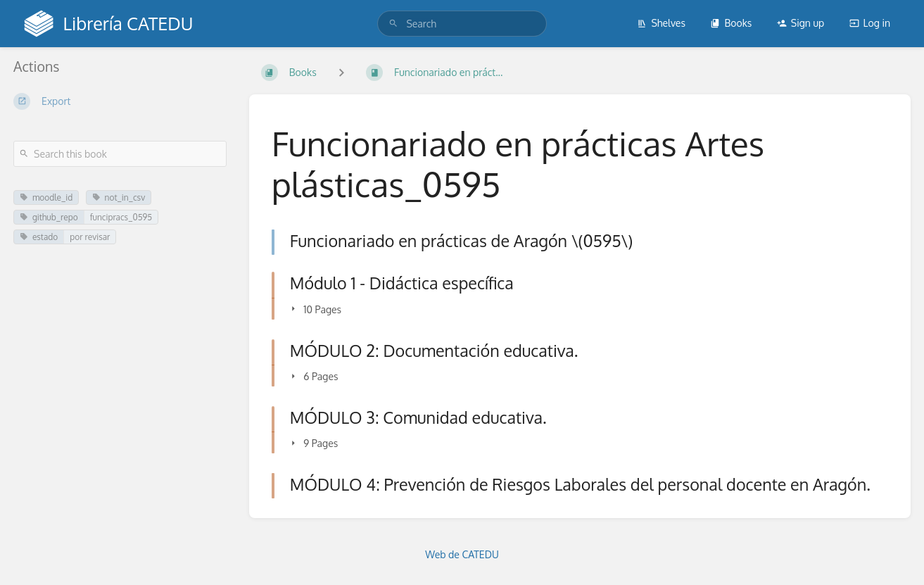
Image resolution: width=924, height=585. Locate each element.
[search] (462, 24)
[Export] (120, 101)
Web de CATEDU (462, 554)
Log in (870, 23)
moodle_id (46, 197)
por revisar (90, 237)
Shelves (661, 23)
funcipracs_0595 (121, 217)
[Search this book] (120, 154)
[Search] (393, 24)
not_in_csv (119, 197)
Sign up (800, 23)
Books (731, 23)
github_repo (49, 217)
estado (39, 237)
